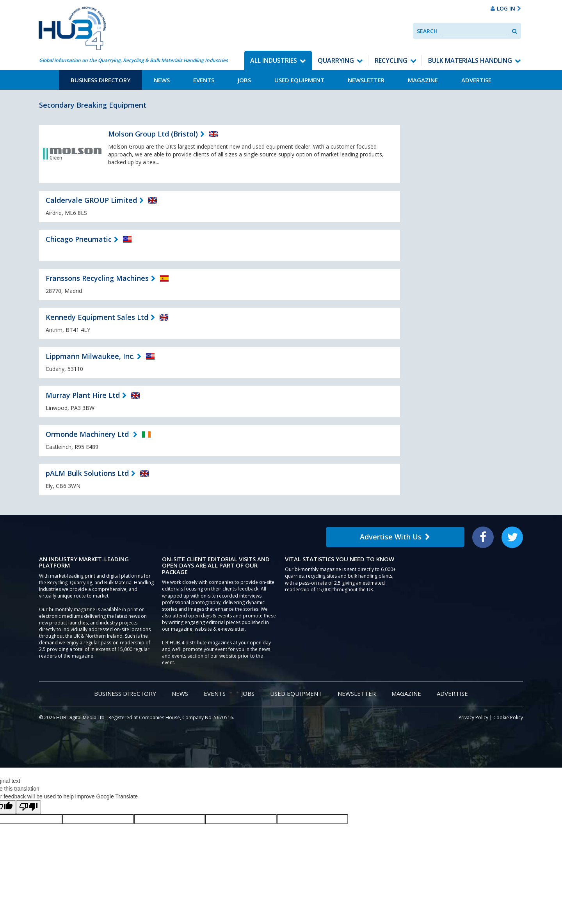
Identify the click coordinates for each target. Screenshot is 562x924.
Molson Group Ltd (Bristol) (153, 134)
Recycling (391, 60)
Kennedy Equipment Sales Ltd (97, 317)
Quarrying (336, 60)
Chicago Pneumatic (79, 239)
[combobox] (475, 31)
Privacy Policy (473, 717)
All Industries (274, 60)
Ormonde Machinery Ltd (88, 434)
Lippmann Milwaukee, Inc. (90, 356)
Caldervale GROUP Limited (91, 200)
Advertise (476, 80)
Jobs (244, 80)
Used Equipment (299, 80)
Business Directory (100, 80)
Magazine (423, 80)
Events (204, 80)
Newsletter (366, 80)
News (162, 80)
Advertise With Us (395, 537)
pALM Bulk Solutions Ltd (87, 473)
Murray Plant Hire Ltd (83, 395)
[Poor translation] (28, 807)
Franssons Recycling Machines (97, 278)
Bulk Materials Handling (470, 60)
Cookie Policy (508, 717)
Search (427, 31)
